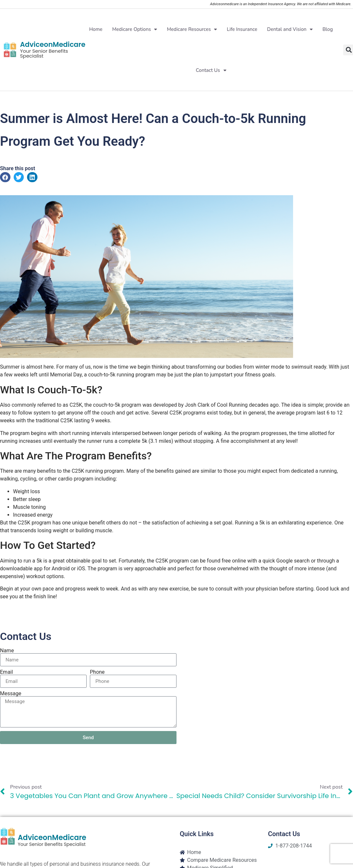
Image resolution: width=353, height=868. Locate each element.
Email (7, 672)
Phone (97, 672)
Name (7, 651)
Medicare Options (134, 29)
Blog (328, 29)
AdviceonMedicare (53, 44)
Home (96, 29)
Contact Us (211, 70)
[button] (5, 177)
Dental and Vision (290, 29)
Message (11, 694)
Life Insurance (242, 29)
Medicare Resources (192, 29)
